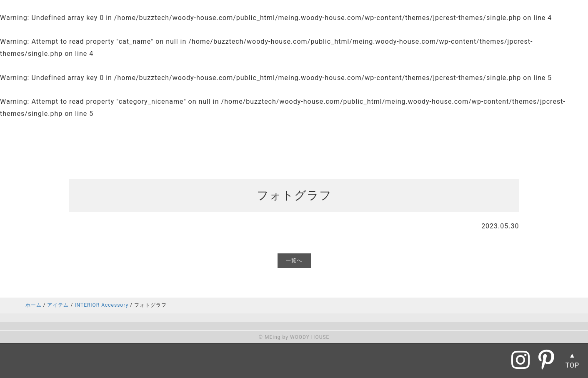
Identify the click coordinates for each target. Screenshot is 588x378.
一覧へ (294, 260)
